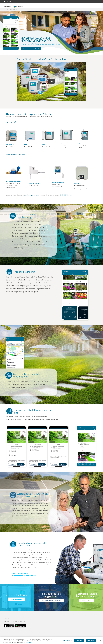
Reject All (79, 640)
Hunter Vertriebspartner (32, 577)
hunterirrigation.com (31, 197)
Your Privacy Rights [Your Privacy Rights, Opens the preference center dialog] (67, 640)
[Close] (100, 640)
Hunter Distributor (65, 197)
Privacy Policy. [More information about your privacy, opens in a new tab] (29, 642)
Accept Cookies (91, 640)
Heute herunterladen (31, 51)
